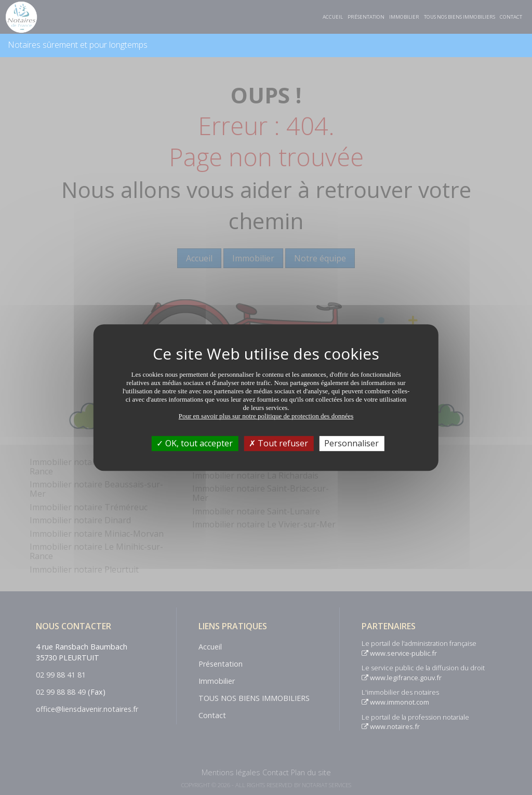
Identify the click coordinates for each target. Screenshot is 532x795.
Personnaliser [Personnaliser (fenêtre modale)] (351, 443)
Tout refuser (278, 443)
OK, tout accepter (195, 443)
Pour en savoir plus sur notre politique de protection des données (266, 416)
